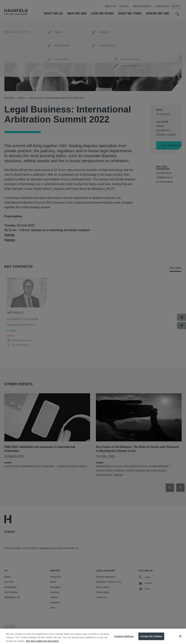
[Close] (180, 640)
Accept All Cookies (151, 640)
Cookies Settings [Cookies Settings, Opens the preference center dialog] (124, 640)
